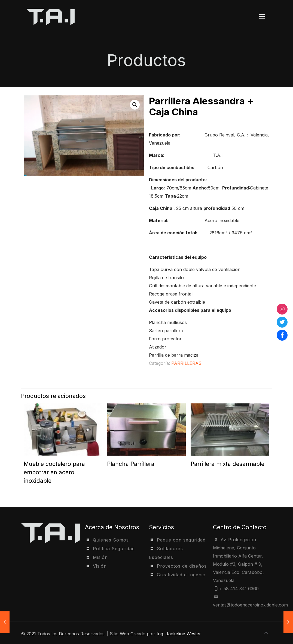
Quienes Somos (111, 540)
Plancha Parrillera (131, 464)
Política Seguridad (114, 549)
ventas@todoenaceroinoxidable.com (250, 605)
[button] (135, 105)
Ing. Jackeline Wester (179, 634)
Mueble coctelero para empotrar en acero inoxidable (54, 472)
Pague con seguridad (181, 540)
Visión (100, 566)
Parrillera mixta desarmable (228, 464)
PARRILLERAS (186, 363)
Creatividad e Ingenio (181, 575)
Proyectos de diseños (182, 566)
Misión (100, 557)
